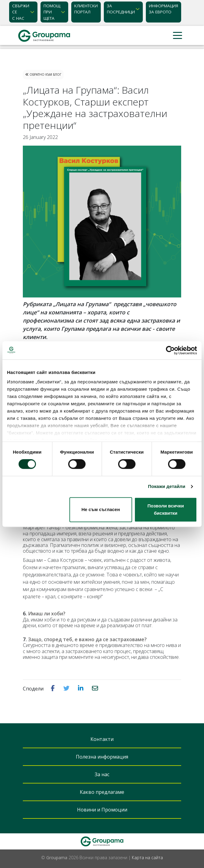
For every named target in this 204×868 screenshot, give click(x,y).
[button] (53, 688)
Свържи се (21, 12)
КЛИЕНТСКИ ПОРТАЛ (86, 9)
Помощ (52, 12)
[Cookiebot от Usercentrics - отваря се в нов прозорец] (170, 350)
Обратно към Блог (43, 74)
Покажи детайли (167, 487)
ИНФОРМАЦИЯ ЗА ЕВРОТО (164, 9)
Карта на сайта (147, 858)
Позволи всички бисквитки (166, 509)
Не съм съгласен (101, 509)
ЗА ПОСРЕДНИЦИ (121, 9)
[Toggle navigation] (178, 36)
